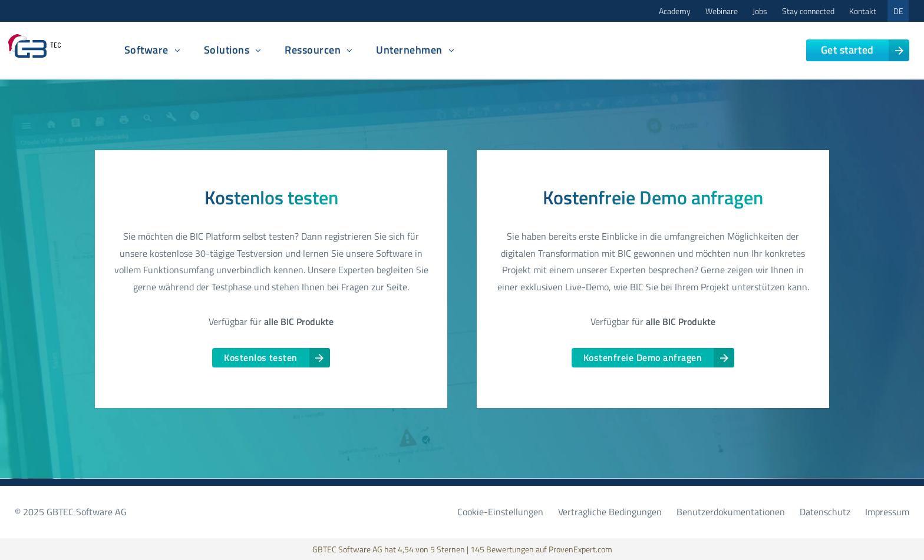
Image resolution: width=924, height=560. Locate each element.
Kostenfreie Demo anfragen (643, 357)
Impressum (887, 512)
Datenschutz (825, 512)
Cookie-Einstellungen (500, 512)
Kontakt (863, 11)
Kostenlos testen (261, 357)
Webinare (722, 11)
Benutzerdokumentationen (731, 512)
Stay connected (808, 11)
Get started (847, 50)
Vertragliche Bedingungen (610, 512)
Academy (675, 11)
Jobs (760, 11)
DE (898, 11)
